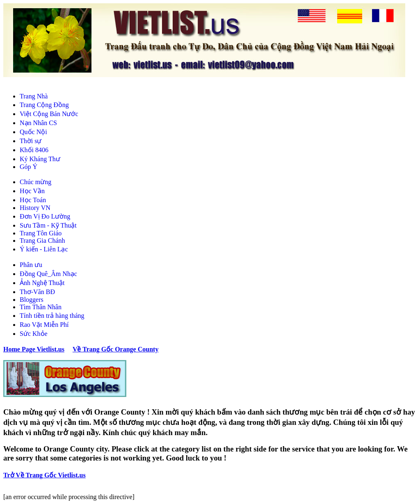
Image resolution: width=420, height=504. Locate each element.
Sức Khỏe (34, 334)
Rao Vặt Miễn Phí (44, 325)
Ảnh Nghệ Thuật (42, 283)
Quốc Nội (33, 132)
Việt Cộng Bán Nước (49, 114)
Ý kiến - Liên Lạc (44, 249)
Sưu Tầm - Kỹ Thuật (48, 225)
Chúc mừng (35, 182)
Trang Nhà (34, 96)
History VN (35, 208)
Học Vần (32, 191)
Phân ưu (31, 265)
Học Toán (33, 200)
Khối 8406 (34, 150)
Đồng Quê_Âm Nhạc (48, 274)
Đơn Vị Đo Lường (45, 216)
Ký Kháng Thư (40, 159)
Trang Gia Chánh (42, 241)
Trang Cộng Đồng (44, 105)
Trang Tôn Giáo (41, 233)
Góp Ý (29, 167)
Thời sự (31, 141)
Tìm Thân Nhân (41, 307)
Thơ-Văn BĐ (37, 292)
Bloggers (32, 300)
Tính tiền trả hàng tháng (52, 316)
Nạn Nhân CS (38, 123)
